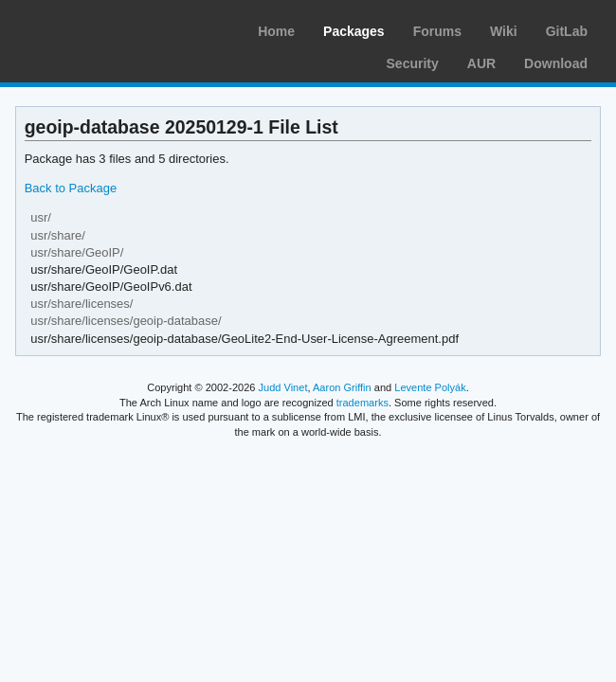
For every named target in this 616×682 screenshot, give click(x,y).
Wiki (504, 31)
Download (556, 63)
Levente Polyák (430, 387)
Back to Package (71, 188)
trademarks (362, 403)
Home (276, 31)
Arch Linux (104, 28)
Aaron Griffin (342, 387)
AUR (481, 63)
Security (413, 63)
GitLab (567, 31)
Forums (437, 31)
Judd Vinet (283, 387)
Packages (354, 31)
